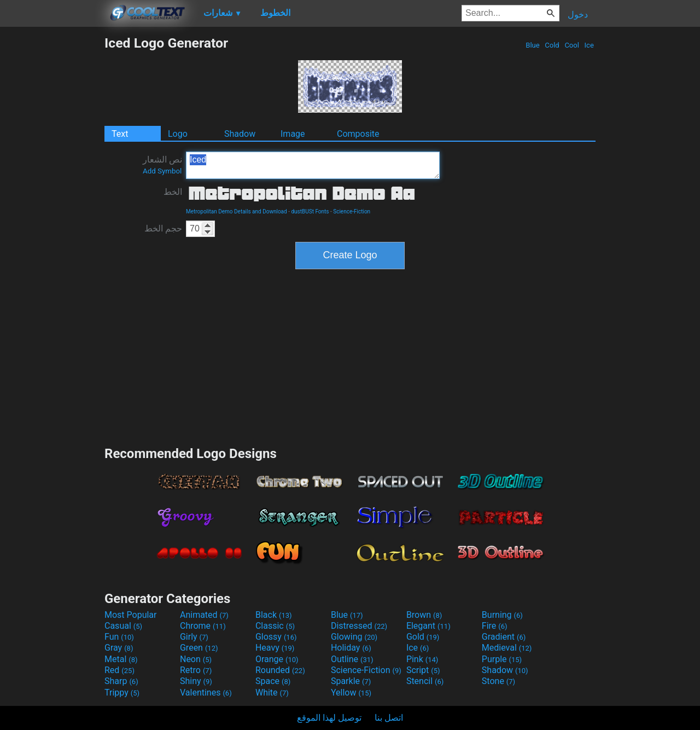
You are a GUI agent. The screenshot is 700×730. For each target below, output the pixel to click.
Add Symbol (162, 171)
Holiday (351, 648)
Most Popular (131, 615)
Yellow (351, 693)
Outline (352, 659)
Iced (313, 165)
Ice (589, 45)
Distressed (359, 626)
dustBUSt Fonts (310, 212)
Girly (194, 637)
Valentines (206, 693)
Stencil (425, 681)
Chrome (203, 626)
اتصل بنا (389, 718)
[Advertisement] (52, 199)
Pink (422, 659)
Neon (196, 659)
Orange (277, 659)
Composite (358, 134)
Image (293, 134)
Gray (119, 648)
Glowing (354, 637)
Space (273, 681)
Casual (123, 626)
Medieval (507, 648)
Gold (423, 637)
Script (423, 670)
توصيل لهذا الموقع (329, 718)
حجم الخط (163, 228)
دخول (578, 15)
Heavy (275, 648)
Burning (502, 615)
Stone (498, 681)
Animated (204, 615)
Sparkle (351, 681)
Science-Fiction (352, 212)
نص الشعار (162, 165)
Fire (495, 626)
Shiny (196, 681)
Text (120, 134)
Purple (502, 659)
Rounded (280, 670)
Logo (178, 134)
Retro (196, 670)
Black (274, 615)
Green (199, 648)
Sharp (121, 681)
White (272, 693)
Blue (533, 45)
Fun (119, 637)
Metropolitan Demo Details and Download (237, 212)
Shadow (240, 134)
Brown (424, 615)
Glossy (276, 637)
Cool (572, 45)
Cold (552, 45)
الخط (173, 192)
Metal (121, 659)
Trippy (122, 693)
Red (119, 670)
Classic (275, 626)
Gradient (504, 637)
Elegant (428, 626)
